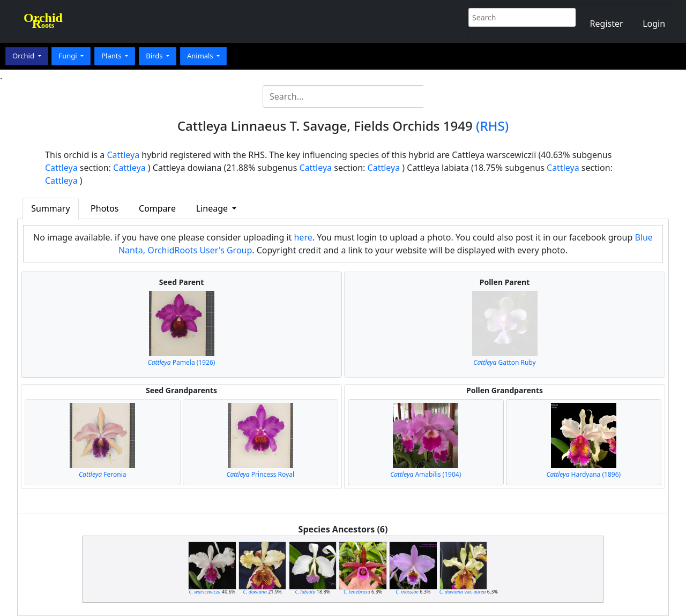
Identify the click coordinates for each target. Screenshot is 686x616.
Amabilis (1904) (426, 474)
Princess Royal (260, 474)
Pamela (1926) (182, 362)
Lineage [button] (213, 208)
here (303, 237)
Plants (112, 56)
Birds (155, 56)
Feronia (102, 474)
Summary (50, 208)
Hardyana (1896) (583, 474)
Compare (157, 208)
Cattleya (124, 155)
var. (463, 592)
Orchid (24, 56)
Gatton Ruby (504, 362)
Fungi (69, 56)
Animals (201, 56)
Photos (105, 208)
